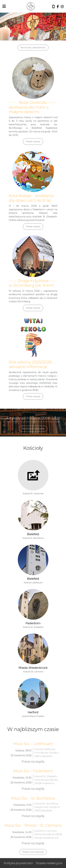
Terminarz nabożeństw (33, 48)
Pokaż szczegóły (33, 761)
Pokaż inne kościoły (33, 852)
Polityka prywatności (18, 863)
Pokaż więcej (33, 141)
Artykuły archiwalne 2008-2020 (33, 418)
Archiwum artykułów (33, 429)
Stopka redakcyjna (49, 863)
